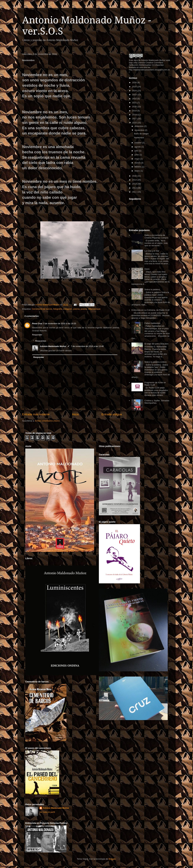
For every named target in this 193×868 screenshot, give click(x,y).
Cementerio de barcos (42, 309)
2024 (135, 91)
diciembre (139, 126)
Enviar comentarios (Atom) (47, 421)
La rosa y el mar (152, 251)
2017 (135, 119)
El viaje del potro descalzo (156, 344)
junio (137, 155)
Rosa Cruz (37, 323)
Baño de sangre (141, 134)
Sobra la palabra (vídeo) (155, 362)
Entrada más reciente (36, 414)
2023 (135, 95)
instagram (68, 309)
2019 (135, 111)
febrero (138, 167)
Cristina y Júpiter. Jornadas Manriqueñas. (157, 402)
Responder (37, 335)
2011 (135, 192)
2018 (135, 115)
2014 (135, 180)
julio (137, 151)
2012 (135, 188)
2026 (135, 83)
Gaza (147, 269)
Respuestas (41, 341)
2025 (135, 87)
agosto (138, 147)
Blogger (112, 859)
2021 (135, 103)
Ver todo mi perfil (47, 812)
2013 (135, 184)
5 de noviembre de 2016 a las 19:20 (60, 323)
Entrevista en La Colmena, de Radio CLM (150, 310)
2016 (135, 123)
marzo (138, 163)
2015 (135, 176)
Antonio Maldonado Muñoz (53, 346)
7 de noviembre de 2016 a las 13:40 (87, 346)
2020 (135, 107)
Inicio (75, 414)
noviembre (140, 130)
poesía (84, 309)
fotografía (58, 309)
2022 (135, 99)
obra (136, 60)
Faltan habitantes (152, 323)
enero (138, 171)
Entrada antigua (112, 414)
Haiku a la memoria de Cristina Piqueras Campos (156, 236)
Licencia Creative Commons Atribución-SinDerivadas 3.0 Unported (146, 64)
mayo (137, 159)
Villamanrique (94, 309)
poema (76, 309)
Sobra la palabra (152, 289)
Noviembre (139, 138)
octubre (138, 143)
